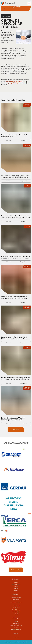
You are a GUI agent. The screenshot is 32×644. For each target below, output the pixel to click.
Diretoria (16, 586)
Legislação (16, 614)
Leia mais (9, 141)
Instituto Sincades (16, 584)
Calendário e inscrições (16, 598)
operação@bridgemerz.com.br (17, 83)
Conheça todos (16, 570)
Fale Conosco (16, 637)
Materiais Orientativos (16, 630)
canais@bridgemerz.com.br (14, 81)
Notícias (16, 621)
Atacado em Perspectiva (16, 602)
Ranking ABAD (16, 606)
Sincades (16, 582)
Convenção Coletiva (16, 612)
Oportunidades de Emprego (16, 625)
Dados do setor (16, 600)
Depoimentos (16, 623)
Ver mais (16, 429)
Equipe (16, 588)
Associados (16, 590)
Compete (16, 604)
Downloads (16, 627)
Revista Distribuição (16, 608)
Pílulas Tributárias (16, 610)
